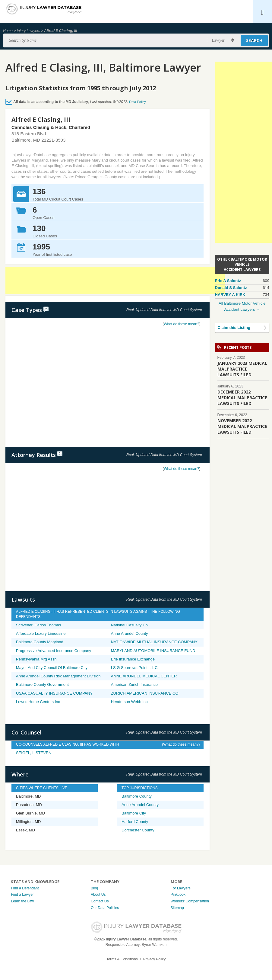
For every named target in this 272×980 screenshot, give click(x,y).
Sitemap (177, 908)
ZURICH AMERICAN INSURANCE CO (145, 693)
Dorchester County (138, 830)
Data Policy (138, 102)
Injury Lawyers (28, 31)
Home (8, 31)
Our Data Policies (105, 908)
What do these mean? (181, 324)
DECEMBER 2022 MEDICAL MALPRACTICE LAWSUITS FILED (242, 398)
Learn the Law (22, 901)
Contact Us (100, 901)
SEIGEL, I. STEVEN (34, 753)
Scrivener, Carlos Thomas (38, 625)
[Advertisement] (115, 281)
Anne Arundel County (130, 633)
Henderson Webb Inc (129, 702)
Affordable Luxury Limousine (41, 633)
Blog (94, 888)
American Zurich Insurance (134, 684)
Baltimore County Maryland (40, 642)
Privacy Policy (155, 959)
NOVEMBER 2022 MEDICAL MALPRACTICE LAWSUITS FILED (242, 426)
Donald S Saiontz (231, 288)
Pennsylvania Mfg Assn (36, 659)
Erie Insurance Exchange (133, 659)
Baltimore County (137, 796)
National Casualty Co (129, 625)
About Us (98, 895)
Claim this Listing (234, 328)
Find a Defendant (25, 888)
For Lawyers (181, 888)
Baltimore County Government (42, 684)
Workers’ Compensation (190, 901)
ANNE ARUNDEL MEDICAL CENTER (144, 676)
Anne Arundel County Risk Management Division (58, 676)
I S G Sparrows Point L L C (134, 668)
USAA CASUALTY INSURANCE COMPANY (54, 693)
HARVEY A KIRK (230, 295)
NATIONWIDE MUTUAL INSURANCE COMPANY (154, 642)
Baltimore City (134, 813)
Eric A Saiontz (228, 281)
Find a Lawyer (22, 895)
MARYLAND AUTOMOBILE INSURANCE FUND (153, 651)
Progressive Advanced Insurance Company (54, 651)
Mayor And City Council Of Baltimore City (52, 668)
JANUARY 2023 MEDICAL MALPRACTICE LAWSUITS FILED (242, 369)
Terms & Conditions (122, 959)
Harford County (135, 822)
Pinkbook (178, 895)
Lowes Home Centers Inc (38, 702)
